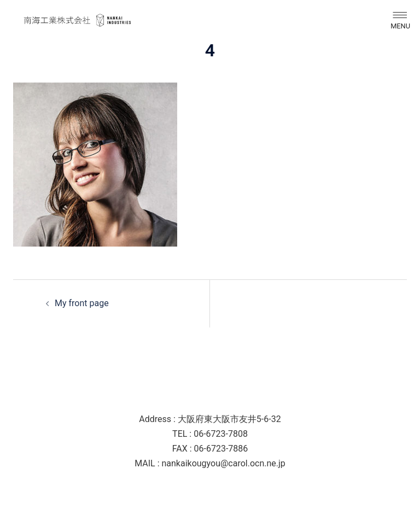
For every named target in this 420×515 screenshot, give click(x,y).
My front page (82, 303)
